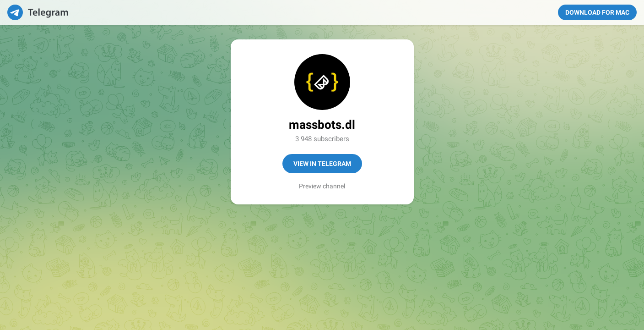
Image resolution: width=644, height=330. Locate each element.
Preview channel (322, 186)
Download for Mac (597, 12)
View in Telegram (322, 164)
